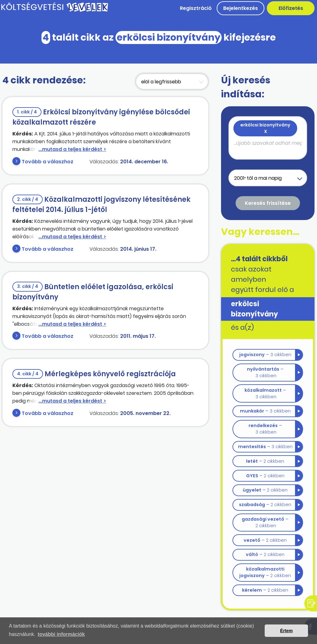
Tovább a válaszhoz (48, 162)
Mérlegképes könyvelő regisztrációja (94, 374)
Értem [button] (287, 631)
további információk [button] (61, 634)
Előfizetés (291, 8)
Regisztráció (196, 8)
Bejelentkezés (241, 8)
